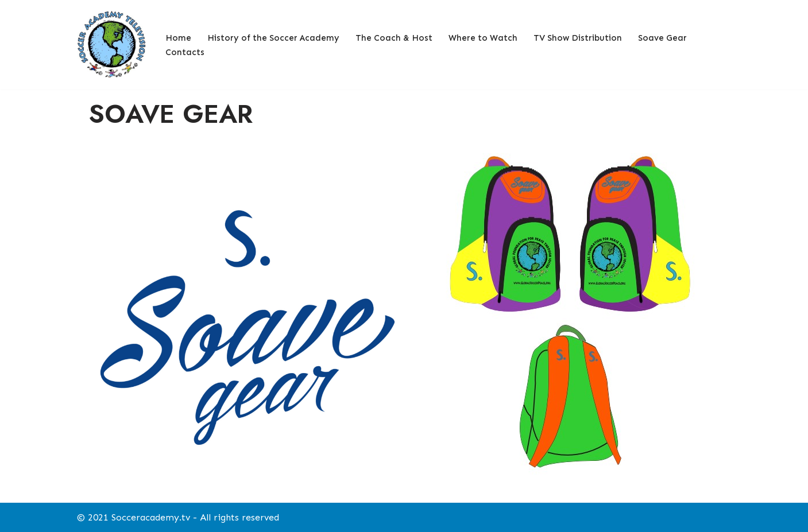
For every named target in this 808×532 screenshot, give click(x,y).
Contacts (185, 52)
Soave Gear (662, 38)
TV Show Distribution (578, 38)
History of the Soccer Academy (273, 38)
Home (178, 38)
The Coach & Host (394, 38)
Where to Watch (483, 38)
